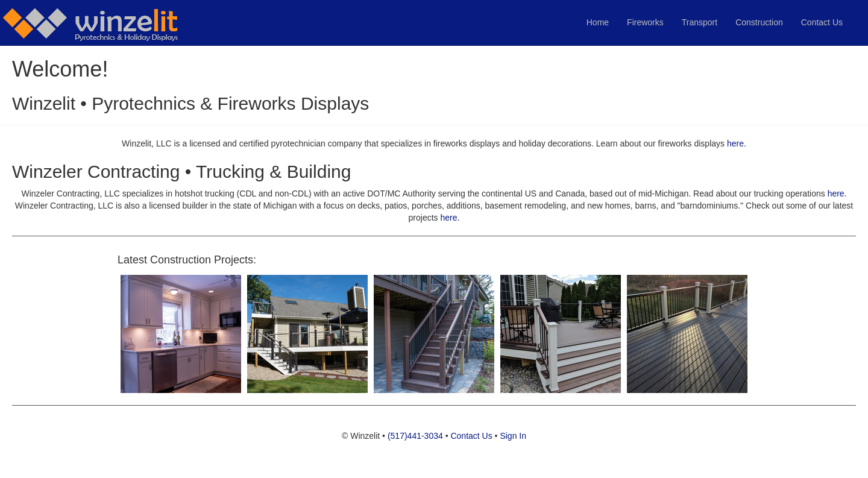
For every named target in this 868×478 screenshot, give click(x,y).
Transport (700, 22)
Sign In (513, 436)
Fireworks (645, 22)
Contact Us (822, 22)
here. (737, 143)
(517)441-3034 (415, 436)
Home (598, 22)
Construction (759, 22)
